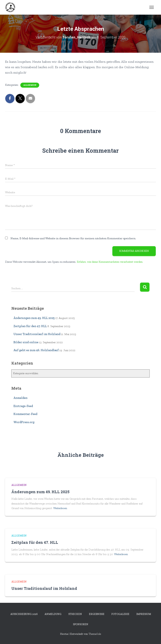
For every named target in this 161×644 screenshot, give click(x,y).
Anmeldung (53, 614)
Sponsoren (81, 624)
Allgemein (30, 85)
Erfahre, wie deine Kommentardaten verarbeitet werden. (110, 262)
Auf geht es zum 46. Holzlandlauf (36, 350)
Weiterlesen (60, 508)
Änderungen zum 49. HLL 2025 (34, 318)
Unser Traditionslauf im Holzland (37, 334)
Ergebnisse (97, 614)
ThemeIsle (95, 634)
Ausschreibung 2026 (24, 614)
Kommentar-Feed (25, 414)
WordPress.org (24, 422)
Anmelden (20, 398)
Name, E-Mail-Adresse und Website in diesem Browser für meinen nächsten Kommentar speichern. (73, 238)
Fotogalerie (120, 614)
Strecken (75, 614)
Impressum (144, 614)
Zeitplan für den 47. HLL (30, 326)
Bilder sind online (26, 342)
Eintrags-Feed (23, 406)
